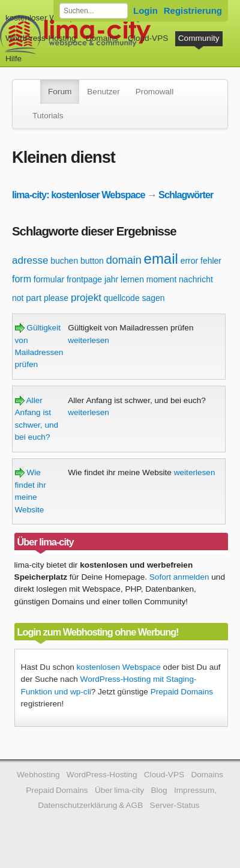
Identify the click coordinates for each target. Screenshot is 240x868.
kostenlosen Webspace (119, 667)
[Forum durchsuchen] (94, 11)
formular (49, 279)
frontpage (84, 279)
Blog (159, 790)
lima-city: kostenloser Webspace (79, 195)
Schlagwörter (186, 195)
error (190, 261)
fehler (211, 261)
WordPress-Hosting (41, 38)
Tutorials (48, 116)
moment (162, 279)
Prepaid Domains (182, 692)
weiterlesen (88, 340)
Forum (60, 92)
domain (124, 260)
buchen (64, 261)
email (161, 259)
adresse (30, 260)
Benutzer (103, 92)
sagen (153, 298)
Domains (102, 38)
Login (145, 11)
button (92, 261)
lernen (132, 279)
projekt (86, 298)
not (18, 298)
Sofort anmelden (179, 577)
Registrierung (193, 11)
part (34, 298)
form (22, 279)
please (56, 298)
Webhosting (38, 775)
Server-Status (175, 805)
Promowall (154, 92)
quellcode (122, 298)
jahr (111, 279)
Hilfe (13, 59)
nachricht (196, 279)
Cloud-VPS (148, 38)
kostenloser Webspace (46, 18)
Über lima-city (119, 790)
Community (199, 38)
